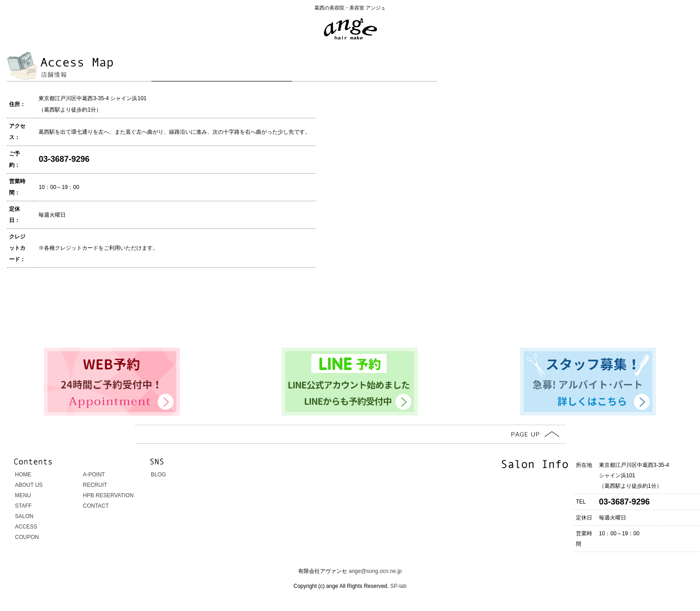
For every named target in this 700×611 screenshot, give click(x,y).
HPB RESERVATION (108, 495)
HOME (23, 475)
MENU (23, 495)
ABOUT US (29, 485)
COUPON (27, 537)
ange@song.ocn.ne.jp (375, 571)
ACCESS (26, 527)
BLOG (158, 475)
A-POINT (94, 475)
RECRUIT (95, 485)
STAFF (23, 506)
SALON (24, 516)
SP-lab (398, 586)
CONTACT (96, 506)
